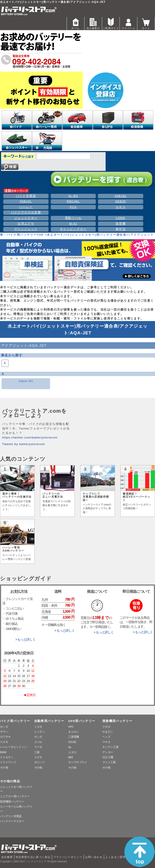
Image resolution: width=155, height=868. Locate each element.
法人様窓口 (93, 23)
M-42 (73, 224)
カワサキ (5, 737)
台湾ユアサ (26, 224)
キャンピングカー (73, 229)
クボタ (106, 727)
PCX (73, 207)
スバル (38, 742)
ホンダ (4, 727)
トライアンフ (8, 762)
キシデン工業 (110, 747)
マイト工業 (109, 762)
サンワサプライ (77, 762)
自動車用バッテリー (49, 721)
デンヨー (108, 752)
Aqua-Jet (26, 381)
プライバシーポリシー (68, 857)
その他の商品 (10, 781)
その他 (4, 767)
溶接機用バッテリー (117, 721)
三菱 (37, 752)
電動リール (73, 218)
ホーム (76, 23)
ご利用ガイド (111, 23)
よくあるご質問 (115, 857)
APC (71, 727)
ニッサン (40, 732)
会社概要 (7, 857)
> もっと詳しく (25, 639)
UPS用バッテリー (82, 721)
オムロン (73, 732)
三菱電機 (73, 737)
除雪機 (121, 224)
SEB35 (120, 201)
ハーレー (26, 207)
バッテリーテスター (12, 821)
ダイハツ (40, 762)
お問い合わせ (94, 857)
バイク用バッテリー (15, 721)
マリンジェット (26, 229)
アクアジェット (142, 235)
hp (70, 747)
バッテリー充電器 (11, 816)
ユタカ (72, 752)
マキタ (106, 742)
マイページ (128, 23)
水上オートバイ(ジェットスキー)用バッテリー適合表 (87, 235)
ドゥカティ (7, 757)
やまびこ (108, 732)
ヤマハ (4, 732)
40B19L (120, 196)
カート (146, 23)
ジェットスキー (26, 218)
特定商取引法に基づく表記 (33, 857)
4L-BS (73, 196)
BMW (3, 752)
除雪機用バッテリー (12, 802)
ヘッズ (106, 737)
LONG (121, 218)
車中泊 (121, 229)
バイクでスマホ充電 (26, 212)
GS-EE (72, 742)
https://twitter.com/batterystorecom (30, 437)
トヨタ (38, 727)
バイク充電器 (26, 196)
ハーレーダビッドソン (13, 747)
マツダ (38, 747)
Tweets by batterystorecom (24, 444)
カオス (121, 207)
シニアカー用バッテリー (15, 796)
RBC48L (73, 201)
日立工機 (108, 757)
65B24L (26, 201)
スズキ (4, 742)
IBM (70, 757)
